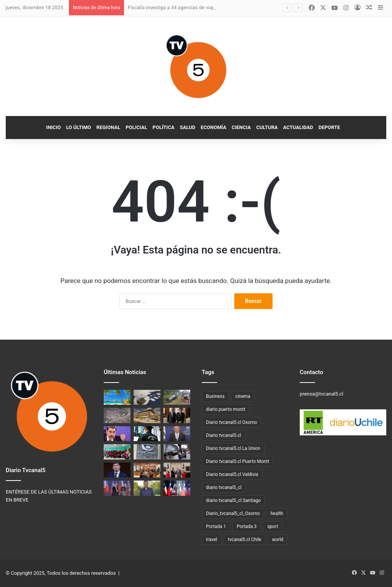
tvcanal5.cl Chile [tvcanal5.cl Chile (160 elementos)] (244, 540)
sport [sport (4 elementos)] (273, 527)
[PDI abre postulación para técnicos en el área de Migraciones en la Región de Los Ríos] (177, 452)
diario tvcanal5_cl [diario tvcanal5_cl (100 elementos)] (224, 487)
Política (164, 127)
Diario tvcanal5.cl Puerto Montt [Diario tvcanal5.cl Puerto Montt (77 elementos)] (238, 461)
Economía (213, 127)
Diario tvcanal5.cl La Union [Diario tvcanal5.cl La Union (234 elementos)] (233, 448)
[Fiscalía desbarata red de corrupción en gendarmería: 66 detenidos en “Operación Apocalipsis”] (147, 434)
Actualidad (298, 127)
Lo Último (79, 127)
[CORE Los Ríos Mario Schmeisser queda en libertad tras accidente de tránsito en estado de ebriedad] (147, 488)
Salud (188, 127)
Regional (108, 127)
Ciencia (241, 127)
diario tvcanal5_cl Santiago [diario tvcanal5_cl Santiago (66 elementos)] (233, 500)
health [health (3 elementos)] (277, 513)
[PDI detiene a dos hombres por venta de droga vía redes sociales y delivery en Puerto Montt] (147, 397)
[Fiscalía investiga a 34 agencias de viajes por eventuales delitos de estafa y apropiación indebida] (117, 397)
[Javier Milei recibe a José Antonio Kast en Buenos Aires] (177, 415)
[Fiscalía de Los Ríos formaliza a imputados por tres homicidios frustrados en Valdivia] (147, 470)
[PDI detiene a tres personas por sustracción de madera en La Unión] (117, 415)
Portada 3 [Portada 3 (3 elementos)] (247, 527)
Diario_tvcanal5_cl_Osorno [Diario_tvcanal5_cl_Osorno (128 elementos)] (233, 513)
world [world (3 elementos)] (278, 540)
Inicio (54, 127)
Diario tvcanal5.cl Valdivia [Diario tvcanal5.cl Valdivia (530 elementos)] (232, 474)
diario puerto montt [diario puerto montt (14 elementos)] (226, 409)
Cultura (267, 127)
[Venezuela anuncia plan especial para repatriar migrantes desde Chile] (117, 434)
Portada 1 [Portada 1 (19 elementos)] (216, 527)
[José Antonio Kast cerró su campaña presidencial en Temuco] (177, 488)
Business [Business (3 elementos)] (215, 396)
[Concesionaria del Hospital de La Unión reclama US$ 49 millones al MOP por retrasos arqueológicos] (147, 415)
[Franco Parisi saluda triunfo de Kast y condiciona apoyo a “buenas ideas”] (117, 470)
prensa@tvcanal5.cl (322, 394)
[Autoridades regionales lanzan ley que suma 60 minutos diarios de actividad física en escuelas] (117, 452)
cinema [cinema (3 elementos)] (243, 396)
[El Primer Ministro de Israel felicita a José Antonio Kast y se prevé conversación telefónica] (177, 434)
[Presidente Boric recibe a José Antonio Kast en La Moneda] (177, 470)
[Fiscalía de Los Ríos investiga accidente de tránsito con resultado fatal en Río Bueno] (177, 397)
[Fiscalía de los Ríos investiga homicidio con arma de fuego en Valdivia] (147, 452)
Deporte (329, 127)
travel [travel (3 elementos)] (212, 540)
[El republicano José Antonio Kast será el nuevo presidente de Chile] (117, 488)
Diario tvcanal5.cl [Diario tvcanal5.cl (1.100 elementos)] (224, 435)
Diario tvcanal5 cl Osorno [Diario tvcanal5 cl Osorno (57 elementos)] (231, 422)
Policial (136, 127)
